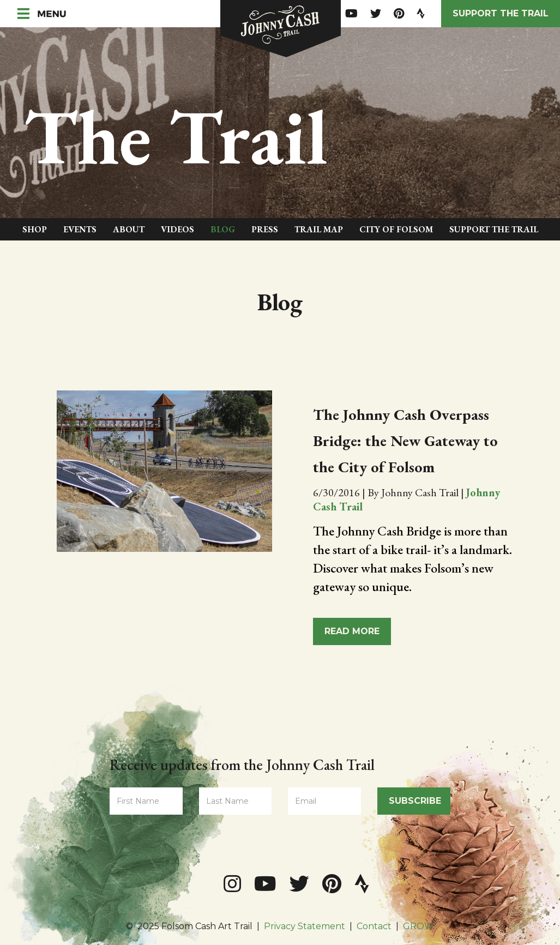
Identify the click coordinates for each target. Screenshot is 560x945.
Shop (35, 229)
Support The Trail (494, 229)
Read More (352, 631)
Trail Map (319, 229)
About (129, 229)
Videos (177, 229)
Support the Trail (501, 13)
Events (80, 229)
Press (265, 229)
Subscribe (415, 801)
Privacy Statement (305, 926)
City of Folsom (396, 229)
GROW (419, 926)
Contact (374, 926)
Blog (223, 229)
